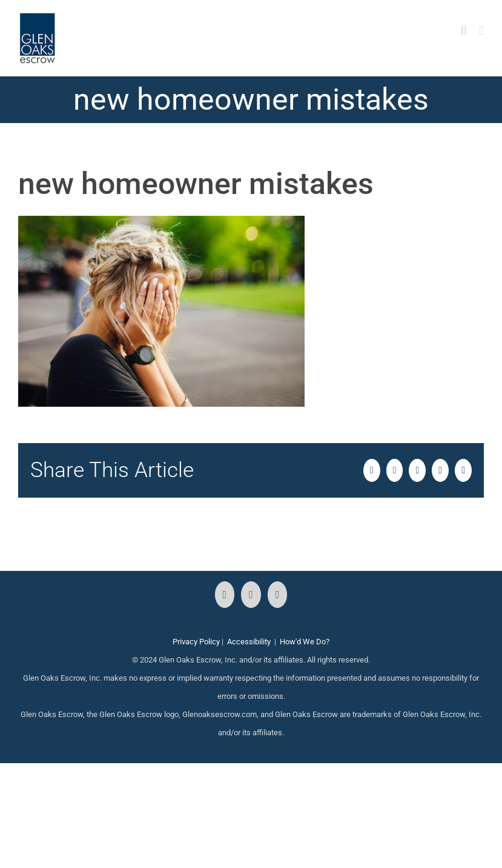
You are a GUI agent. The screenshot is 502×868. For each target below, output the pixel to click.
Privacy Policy (196, 642)
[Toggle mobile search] (464, 31)
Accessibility (249, 642)
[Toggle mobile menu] (481, 31)
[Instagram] (251, 595)
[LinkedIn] (278, 595)
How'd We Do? (305, 642)
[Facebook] (225, 595)
